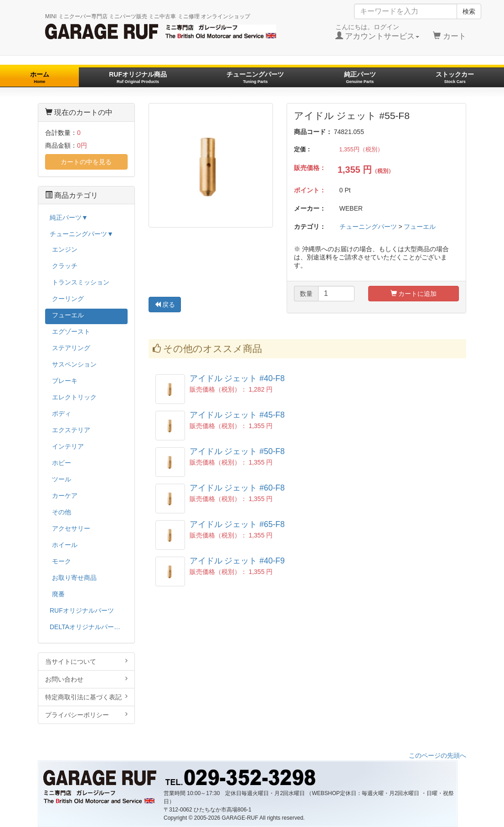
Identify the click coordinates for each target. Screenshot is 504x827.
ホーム (40, 77)
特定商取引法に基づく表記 (86, 697)
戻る (165, 305)
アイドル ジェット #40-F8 (237, 378)
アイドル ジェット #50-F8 (237, 451)
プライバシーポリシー (86, 715)
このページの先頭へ (437, 755)
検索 (469, 11)
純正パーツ (360, 77)
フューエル (420, 227)
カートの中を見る (86, 162)
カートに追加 (414, 294)
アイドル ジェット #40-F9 (237, 561)
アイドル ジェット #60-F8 (237, 488)
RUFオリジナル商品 (138, 77)
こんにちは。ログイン (378, 32)
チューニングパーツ (255, 77)
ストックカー (455, 77)
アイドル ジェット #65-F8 (237, 524)
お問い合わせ (86, 679)
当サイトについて (86, 661)
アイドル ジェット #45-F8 (237, 415)
